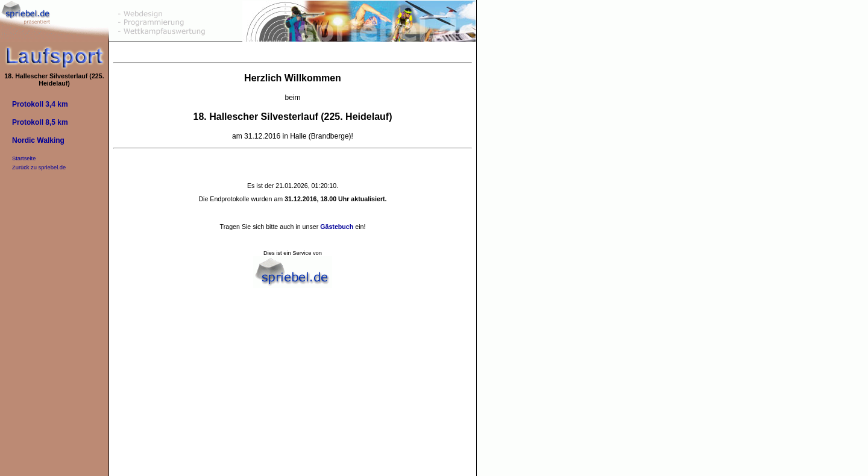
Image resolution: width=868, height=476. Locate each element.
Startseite (24, 158)
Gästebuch (337, 227)
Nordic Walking (38, 140)
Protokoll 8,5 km (40, 122)
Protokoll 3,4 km (40, 104)
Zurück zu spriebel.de (39, 168)
